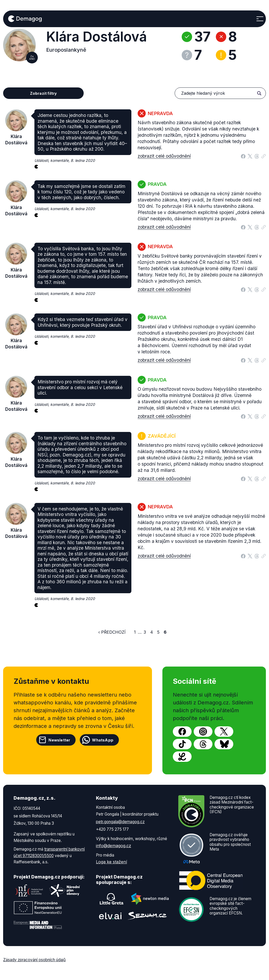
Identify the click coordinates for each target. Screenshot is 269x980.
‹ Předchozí (112, 632)
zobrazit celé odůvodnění (164, 156)
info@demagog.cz (114, 846)
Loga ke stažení (111, 862)
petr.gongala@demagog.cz (120, 822)
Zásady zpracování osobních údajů (34, 960)
